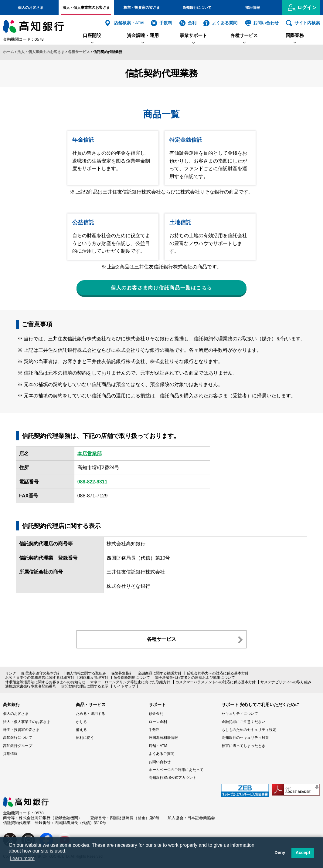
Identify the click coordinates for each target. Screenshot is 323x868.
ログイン (307, 7)
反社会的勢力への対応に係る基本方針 (218, 673)
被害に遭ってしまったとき (243, 746)
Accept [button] (303, 853)
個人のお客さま (31, 8)
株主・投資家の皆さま (142, 8)
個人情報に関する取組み (86, 673)
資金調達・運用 (143, 35)
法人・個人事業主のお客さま (86, 8)
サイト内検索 (307, 23)
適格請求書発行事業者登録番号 (31, 686)
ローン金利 (158, 722)
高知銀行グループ (18, 746)
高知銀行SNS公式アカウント (173, 778)
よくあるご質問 (161, 754)
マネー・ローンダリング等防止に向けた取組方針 (130, 682)
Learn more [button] (22, 858)
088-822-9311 (93, 482)
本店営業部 (90, 454)
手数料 (166, 23)
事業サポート (193, 35)
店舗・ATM (158, 746)
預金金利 (156, 714)
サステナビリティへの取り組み (286, 682)
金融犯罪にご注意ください (243, 722)
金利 (192, 23)
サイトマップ (124, 686)
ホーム (8, 52)
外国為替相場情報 (163, 738)
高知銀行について (197, 8)
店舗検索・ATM (129, 23)
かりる (81, 722)
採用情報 (253, 8)
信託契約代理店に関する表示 (85, 686)
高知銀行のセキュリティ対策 (245, 738)
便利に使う (85, 738)
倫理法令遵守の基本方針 (41, 673)
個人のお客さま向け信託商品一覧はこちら (161, 288)
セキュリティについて (240, 714)
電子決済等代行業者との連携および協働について (195, 678)
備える (81, 730)
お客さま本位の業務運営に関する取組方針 (40, 678)
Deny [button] (280, 853)
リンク (11, 673)
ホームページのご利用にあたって (176, 770)
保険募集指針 (122, 673)
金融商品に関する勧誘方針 (160, 673)
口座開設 (92, 35)
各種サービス (244, 35)
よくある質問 (225, 23)
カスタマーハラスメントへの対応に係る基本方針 (216, 682)
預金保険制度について (132, 678)
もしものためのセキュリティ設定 (249, 730)
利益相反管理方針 (94, 678)
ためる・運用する (90, 714)
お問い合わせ (266, 23)
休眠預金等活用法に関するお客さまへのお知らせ (45, 682)
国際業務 (295, 35)
